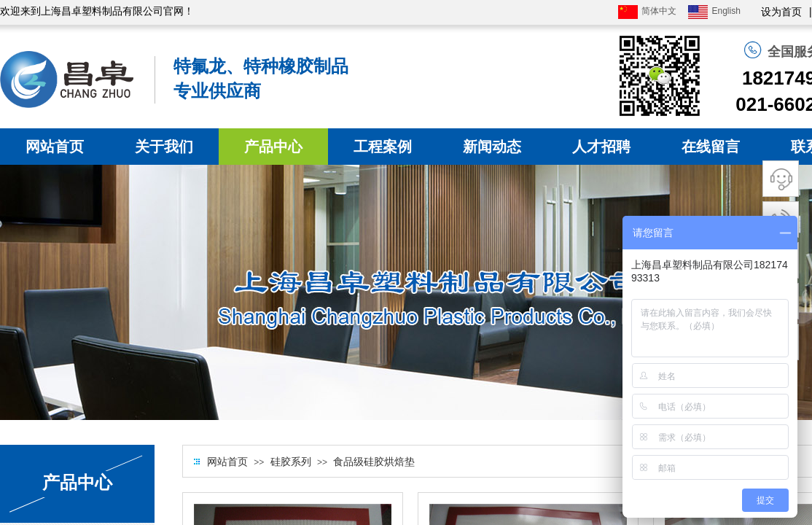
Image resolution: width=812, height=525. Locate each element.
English (714, 12)
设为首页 (781, 12)
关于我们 (164, 147)
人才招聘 (601, 147)
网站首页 (55, 147)
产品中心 (273, 147)
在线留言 (711, 147)
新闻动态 (492, 147)
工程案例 (383, 147)
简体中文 (647, 12)
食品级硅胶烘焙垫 (374, 462)
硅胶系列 (291, 462)
